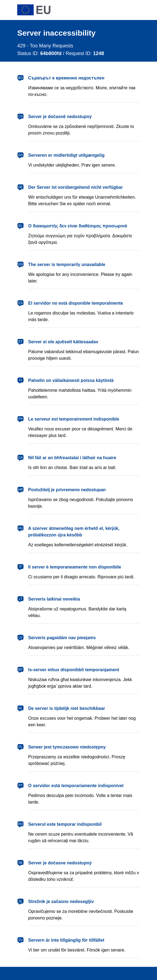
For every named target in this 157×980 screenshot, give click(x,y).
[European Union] (34, 10)
